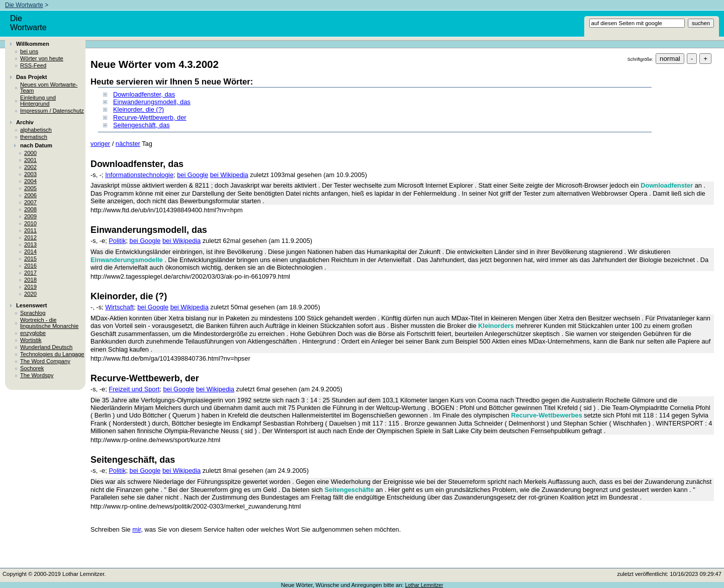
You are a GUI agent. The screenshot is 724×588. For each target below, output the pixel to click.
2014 (30, 251)
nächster (128, 144)
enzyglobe (33, 333)
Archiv (25, 122)
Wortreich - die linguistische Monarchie (49, 323)
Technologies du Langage (52, 354)
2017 (30, 273)
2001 (30, 160)
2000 (30, 153)
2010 (30, 223)
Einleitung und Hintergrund (38, 101)
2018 (30, 280)
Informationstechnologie (139, 175)
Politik (117, 241)
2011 (30, 230)
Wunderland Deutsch (46, 347)
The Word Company (45, 361)
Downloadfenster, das (144, 94)
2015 (30, 259)
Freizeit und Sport (134, 389)
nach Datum (36, 145)
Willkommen (33, 44)
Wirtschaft (119, 307)
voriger (100, 144)
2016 (30, 266)
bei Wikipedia (229, 175)
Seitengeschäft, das (141, 125)
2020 (30, 294)
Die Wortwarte (24, 5)
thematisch (34, 137)
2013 (30, 244)
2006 (30, 195)
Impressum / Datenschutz (52, 111)
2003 (30, 174)
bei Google (193, 175)
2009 (30, 216)
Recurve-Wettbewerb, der (150, 117)
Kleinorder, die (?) (139, 109)
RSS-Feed (33, 65)
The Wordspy (37, 375)
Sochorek (32, 368)
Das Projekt (32, 77)
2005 (30, 188)
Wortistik (31, 340)
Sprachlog (33, 313)
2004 (30, 181)
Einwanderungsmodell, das (152, 102)
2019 (30, 287)
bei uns (29, 51)
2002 (30, 167)
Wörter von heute (42, 58)
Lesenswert (32, 305)
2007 (30, 202)
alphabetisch (36, 130)
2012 (30, 237)
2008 (30, 209)
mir (137, 529)
